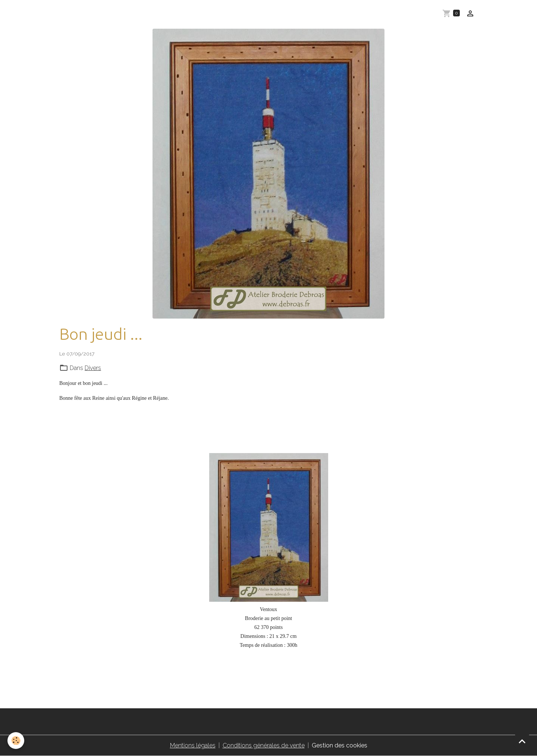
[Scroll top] (522, 741)
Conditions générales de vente (264, 745)
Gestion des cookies (340, 745)
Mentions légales (193, 745)
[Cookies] (16, 741)
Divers (93, 368)
